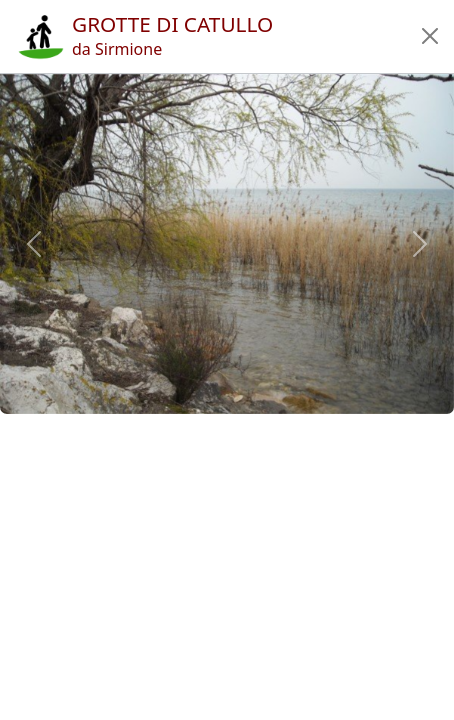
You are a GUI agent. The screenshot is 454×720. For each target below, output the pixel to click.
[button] (430, 36)
